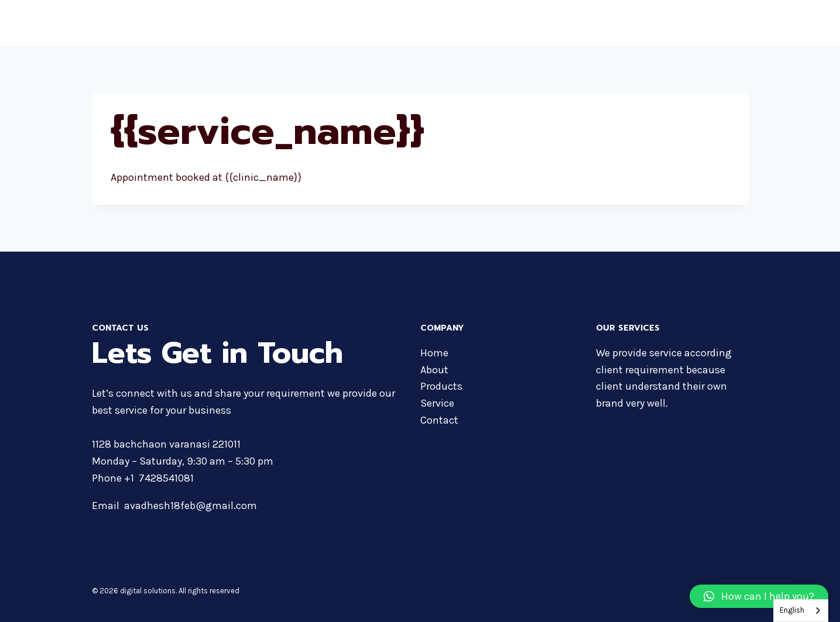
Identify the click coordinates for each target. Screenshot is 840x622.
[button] (759, 596)
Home (480, 23)
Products (568, 23)
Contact (724, 23)
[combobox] (801, 611)
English (792, 610)
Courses (620, 23)
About (520, 23)
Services (673, 23)
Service (437, 403)
